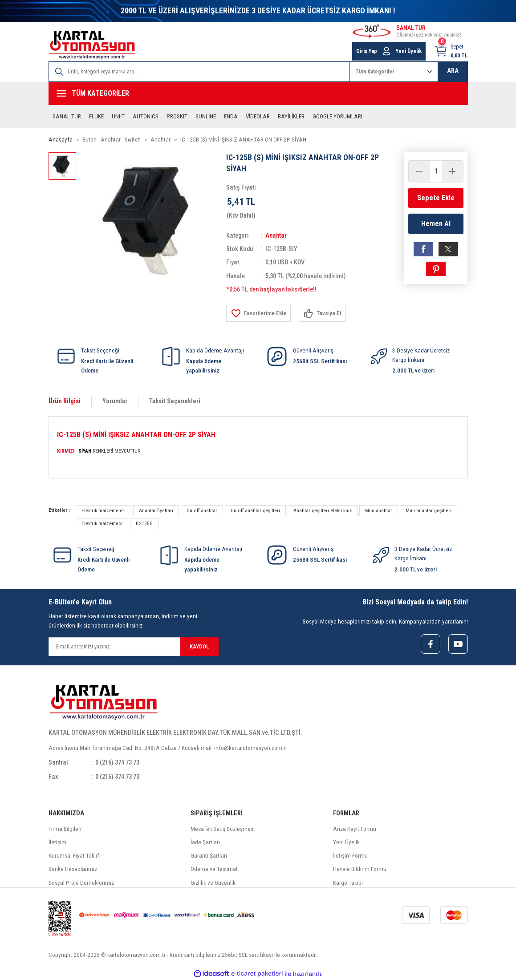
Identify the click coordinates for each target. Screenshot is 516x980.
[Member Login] (386, 51)
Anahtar (276, 236)
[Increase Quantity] (452, 171)
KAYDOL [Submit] (199, 646)
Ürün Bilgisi (65, 401)
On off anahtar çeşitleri (255, 510)
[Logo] (92, 45)
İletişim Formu (350, 856)
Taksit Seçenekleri (175, 401)
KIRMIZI (66, 451)
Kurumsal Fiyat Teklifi (75, 856)
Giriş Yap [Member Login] (367, 51)
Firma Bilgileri (65, 829)
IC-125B (144, 523)
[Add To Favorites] (258, 313)
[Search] (199, 72)
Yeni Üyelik (346, 842)
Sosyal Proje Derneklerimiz (81, 883)
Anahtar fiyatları (156, 510)
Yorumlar (115, 401)
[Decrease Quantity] (419, 171)
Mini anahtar (379, 510)
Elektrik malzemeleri (104, 510)
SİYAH (85, 451)
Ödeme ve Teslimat (214, 869)
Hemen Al (436, 224)
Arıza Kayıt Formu (355, 829)
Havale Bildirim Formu (360, 869)
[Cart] (451, 51)
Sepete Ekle (436, 198)
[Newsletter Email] (134, 647)
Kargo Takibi (348, 883)
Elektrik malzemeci (102, 523)
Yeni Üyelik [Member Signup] (409, 51)
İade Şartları (205, 842)
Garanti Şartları (209, 856)
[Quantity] (436, 171)
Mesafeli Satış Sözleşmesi (223, 829)
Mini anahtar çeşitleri (429, 510)
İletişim (57, 842)
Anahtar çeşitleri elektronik (323, 510)
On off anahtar (202, 510)
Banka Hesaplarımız (73, 869)
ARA (453, 71)
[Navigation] (258, 93)
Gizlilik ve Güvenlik (213, 883)
